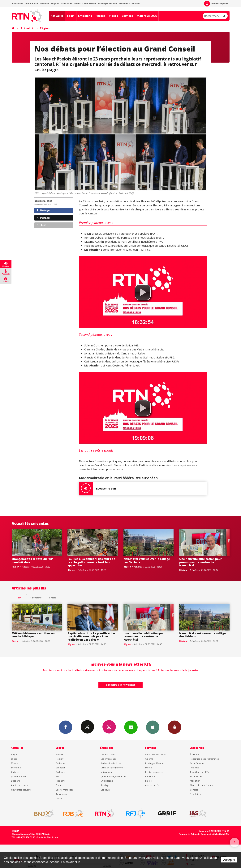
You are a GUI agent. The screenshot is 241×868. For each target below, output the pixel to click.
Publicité (194, 768)
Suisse (14, 759)
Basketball (61, 763)
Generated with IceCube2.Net (215, 834)
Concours (105, 790)
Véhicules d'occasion (129, 3)
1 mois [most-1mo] (52, 598)
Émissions (85, 16)
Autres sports (63, 794)
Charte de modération (201, 785)
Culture (15, 772)
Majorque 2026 (147, 16)
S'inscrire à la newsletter (121, 685)
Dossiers (15, 781)
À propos (195, 754)
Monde (15, 763)
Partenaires (196, 776)
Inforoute (44, 3)
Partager (43, 210)
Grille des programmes (112, 768)
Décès (77, 3)
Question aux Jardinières (113, 776)
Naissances (67, 3)
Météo (149, 768)
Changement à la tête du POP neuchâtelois (32, 560)
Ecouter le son (97, 489)
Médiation (195, 781)
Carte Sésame (90, 3)
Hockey (60, 759)
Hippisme (61, 781)
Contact (194, 790)
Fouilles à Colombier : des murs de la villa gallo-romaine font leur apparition (91, 562)
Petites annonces (154, 772)
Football (60, 754)
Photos (100, 16)
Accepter (229, 860)
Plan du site (52, 837)
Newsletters (131, 727)
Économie (16, 768)
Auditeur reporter (20, 785)
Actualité (57, 16)
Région (45, 28)
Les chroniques (108, 759)
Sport (71, 16)
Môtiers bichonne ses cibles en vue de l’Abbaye (33, 635)
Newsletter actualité (21, 790)
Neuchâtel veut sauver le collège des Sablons (147, 560)
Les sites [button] (18, 3)
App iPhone (153, 727)
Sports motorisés (65, 790)
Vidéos (114, 16)
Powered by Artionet (189, 834)
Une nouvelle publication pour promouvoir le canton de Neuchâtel (200, 562)
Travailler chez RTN (200, 772)
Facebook (66, 727)
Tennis (59, 785)
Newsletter (196, 794)
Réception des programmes (204, 759)
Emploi (149, 781)
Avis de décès (152, 785)
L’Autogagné (107, 781)
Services (127, 16)
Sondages (105, 785)
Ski (57, 776)
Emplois (55, 3)
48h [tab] (19, 598)
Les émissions (108, 754)
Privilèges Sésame (108, 3)
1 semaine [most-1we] (36, 598)
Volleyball (61, 768)
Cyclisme (60, 772)
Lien (41, 225)
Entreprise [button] (32, 3)
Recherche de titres (111, 763)
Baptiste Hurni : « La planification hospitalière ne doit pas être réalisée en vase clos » (91, 637)
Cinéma (149, 759)
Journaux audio (19, 776)
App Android (174, 727)
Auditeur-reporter (216, 4)
